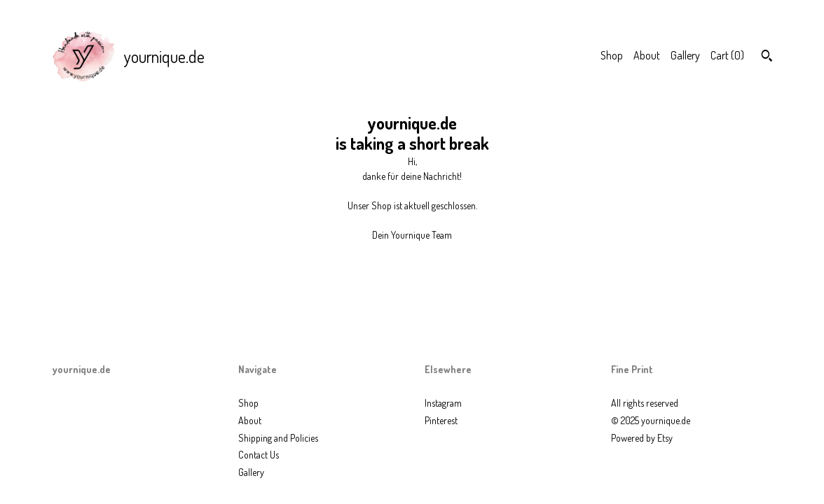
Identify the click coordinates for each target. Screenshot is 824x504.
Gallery (685, 55)
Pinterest (441, 420)
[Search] (767, 57)
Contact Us (259, 455)
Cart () (727, 55)
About (647, 55)
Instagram (443, 403)
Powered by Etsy (642, 438)
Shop (612, 55)
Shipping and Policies (278, 438)
